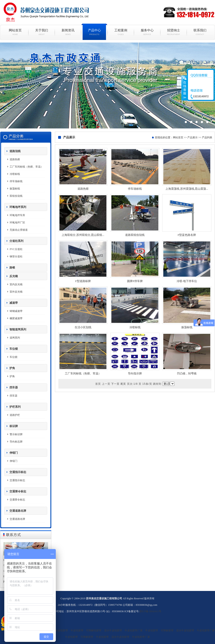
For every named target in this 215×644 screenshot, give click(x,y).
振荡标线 (15, 189)
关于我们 (42, 32)
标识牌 (14, 426)
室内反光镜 (16, 284)
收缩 (184, 88)
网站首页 (15, 32)
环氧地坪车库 (17, 215)
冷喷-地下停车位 (187, 281)
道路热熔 (15, 159)
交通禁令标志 (18, 491)
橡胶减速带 (16, 318)
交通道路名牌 (18, 511)
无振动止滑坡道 (19, 230)
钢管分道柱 (16, 256)
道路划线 (15, 151)
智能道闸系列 (18, 329)
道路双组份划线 (135, 235)
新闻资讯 (68, 32)
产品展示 (192, 137)
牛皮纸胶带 (77, 630)
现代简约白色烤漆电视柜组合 (107, 85)
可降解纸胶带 (94, 630)
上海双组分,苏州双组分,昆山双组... (83, 235)
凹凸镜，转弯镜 (187, 373)
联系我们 (200, 32)
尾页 (123, 384)
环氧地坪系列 (18, 207)
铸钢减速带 (16, 311)
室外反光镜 (16, 292)
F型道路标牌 (83, 281)
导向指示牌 (135, 373)
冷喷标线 (15, 174)
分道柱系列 (16, 241)
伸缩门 (14, 453)
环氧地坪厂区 (17, 223)
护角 (12, 368)
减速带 (14, 303)
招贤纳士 (173, 32)
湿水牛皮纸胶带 (59, 630)
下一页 (115, 384)
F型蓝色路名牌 (187, 235)
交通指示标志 (18, 472)
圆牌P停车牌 (135, 281)
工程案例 (121, 32)
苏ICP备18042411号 (150, 611)
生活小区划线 (83, 327)
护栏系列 (15, 407)
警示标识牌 (16, 434)
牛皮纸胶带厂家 (134, 630)
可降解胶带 (167, 630)
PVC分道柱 (16, 249)
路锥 (12, 268)
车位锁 (14, 349)
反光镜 (14, 276)
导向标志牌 (16, 442)
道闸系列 (15, 338)
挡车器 (14, 387)
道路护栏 (15, 415)
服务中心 (147, 32)
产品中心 (94, 32)
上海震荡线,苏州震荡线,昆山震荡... (187, 189)
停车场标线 (16, 181)
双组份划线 (16, 196)
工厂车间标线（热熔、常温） (26, 167)
